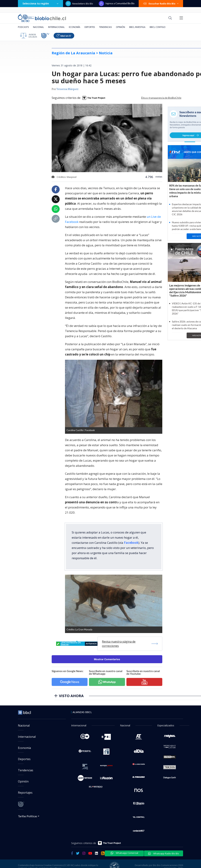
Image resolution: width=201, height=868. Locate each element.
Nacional (38, 27)
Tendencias (105, 27)
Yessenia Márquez (67, 89)
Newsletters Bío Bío (79, 4)
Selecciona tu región (40, 3)
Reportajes (25, 793)
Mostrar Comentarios (107, 659)
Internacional (56, 27)
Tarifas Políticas (28, 816)
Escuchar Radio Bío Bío (161, 4)
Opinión (120, 27)
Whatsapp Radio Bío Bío (164, 853)
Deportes (90, 27)
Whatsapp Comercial (124, 853)
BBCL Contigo (158, 27)
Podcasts (23, 27)
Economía (75, 27)
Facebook (131, 543)
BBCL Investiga (137, 27)
